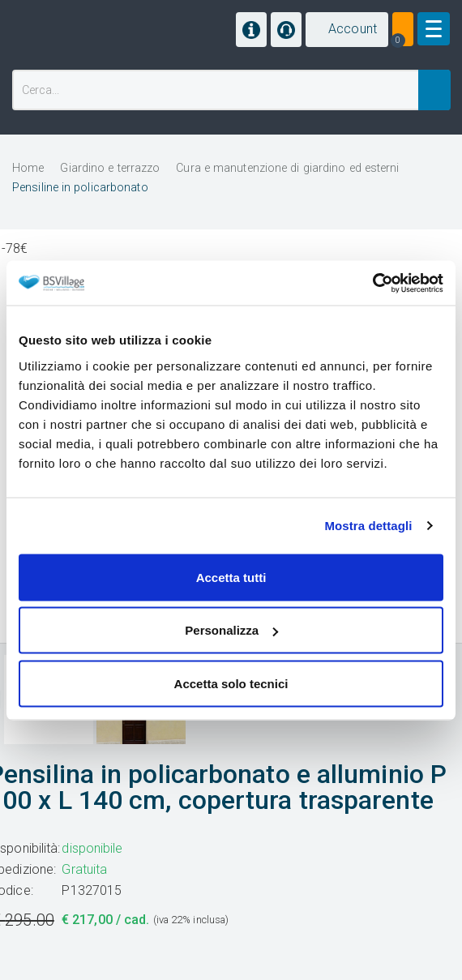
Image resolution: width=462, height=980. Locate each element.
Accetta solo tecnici (231, 683)
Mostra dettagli (368, 526)
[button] (347, 30)
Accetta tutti (231, 577)
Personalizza (231, 630)
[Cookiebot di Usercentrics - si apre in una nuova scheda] (372, 283)
